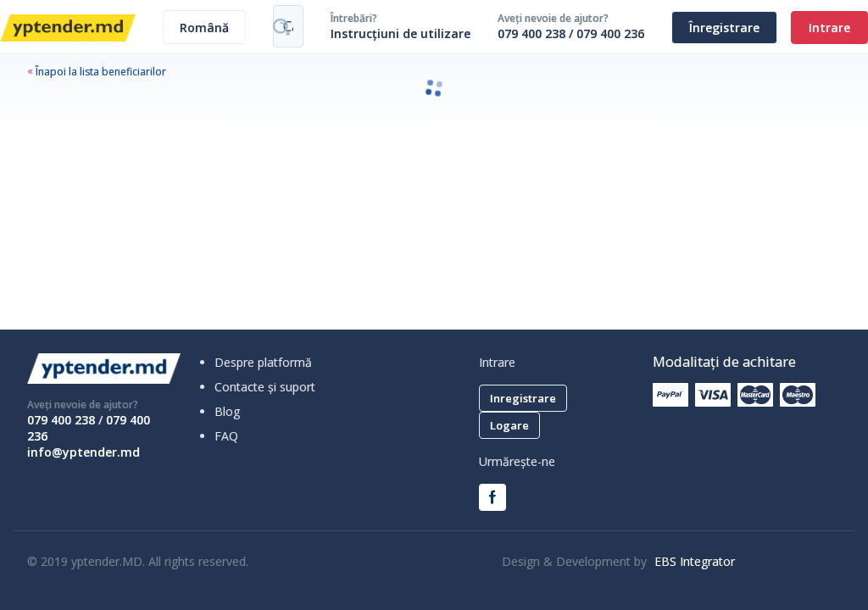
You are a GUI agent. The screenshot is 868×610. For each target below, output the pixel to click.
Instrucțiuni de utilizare (401, 33)
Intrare (829, 28)
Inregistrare (523, 398)
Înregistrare (724, 28)
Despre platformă (263, 362)
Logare (509, 425)
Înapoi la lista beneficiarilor (97, 72)
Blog (227, 411)
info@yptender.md (83, 452)
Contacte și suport (265, 387)
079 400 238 (531, 33)
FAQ (226, 436)
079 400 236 (610, 33)
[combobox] (204, 27)
